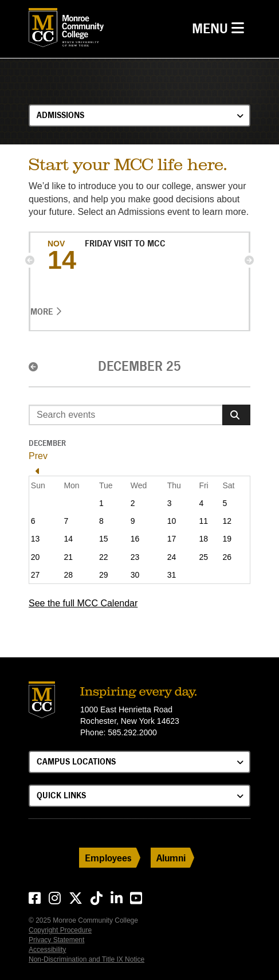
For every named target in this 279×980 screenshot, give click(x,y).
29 (104, 575)
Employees (108, 858)
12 (227, 521)
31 (172, 575)
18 (203, 539)
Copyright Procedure (60, 930)
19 (227, 539)
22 (104, 557)
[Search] (236, 415)
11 (203, 521)
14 (68, 539)
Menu (221, 27)
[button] (30, 260)
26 (227, 557)
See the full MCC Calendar (83, 603)
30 (135, 575)
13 (36, 539)
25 (203, 557)
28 (68, 575)
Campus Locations (76, 761)
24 (172, 557)
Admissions (60, 115)
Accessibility (47, 950)
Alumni (171, 858)
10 (172, 521)
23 (135, 557)
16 (135, 539)
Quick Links (61, 795)
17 (172, 539)
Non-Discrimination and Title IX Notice (87, 959)
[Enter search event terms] (126, 415)
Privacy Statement (56, 940)
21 (68, 557)
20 (36, 557)
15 (104, 539)
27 (36, 575)
